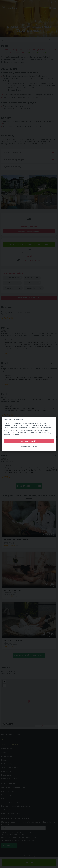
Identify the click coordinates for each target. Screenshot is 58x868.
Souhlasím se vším (29, 441)
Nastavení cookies (29, 447)
